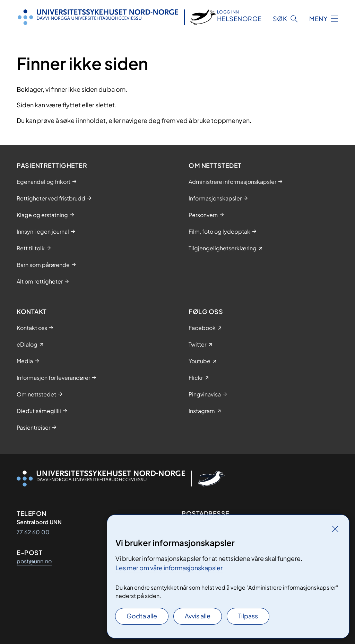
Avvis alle (198, 616)
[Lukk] (335, 529)
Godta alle (142, 616)
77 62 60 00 (33, 532)
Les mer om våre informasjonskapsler (169, 568)
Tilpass (248, 616)
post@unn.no (34, 561)
